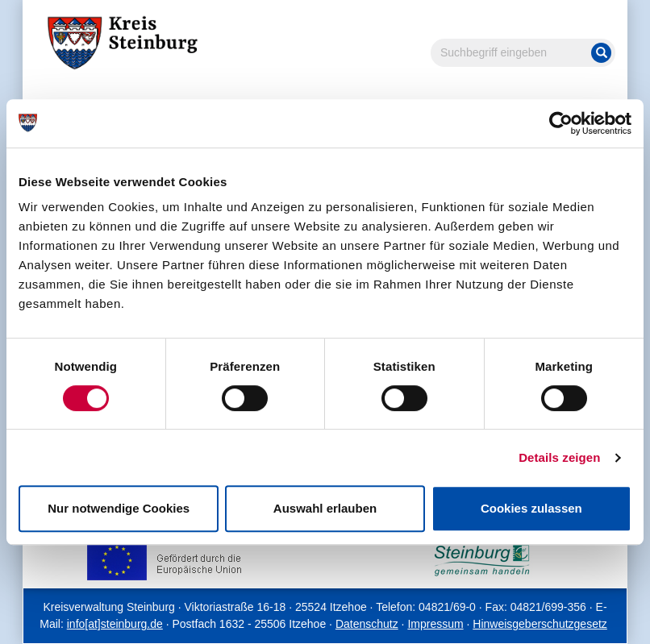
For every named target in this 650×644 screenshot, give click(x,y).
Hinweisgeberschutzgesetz (540, 624)
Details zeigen (559, 457)
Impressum (435, 624)
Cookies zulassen (531, 508)
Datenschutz (367, 624)
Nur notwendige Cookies (119, 508)
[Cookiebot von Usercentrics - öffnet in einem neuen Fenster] (561, 123)
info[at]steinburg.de (115, 624)
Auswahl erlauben (325, 508)
